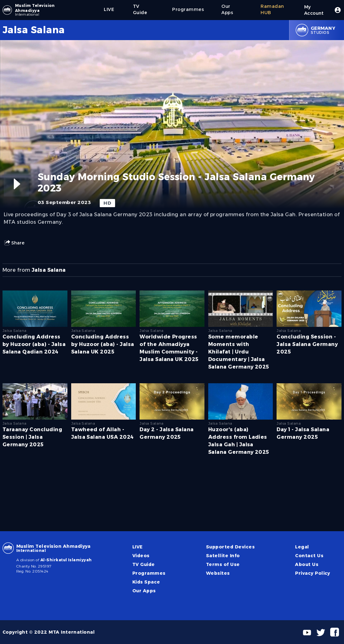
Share (14, 243)
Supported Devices (230, 547)
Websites (218, 573)
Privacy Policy (313, 573)
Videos (141, 556)
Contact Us (309, 556)
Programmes (149, 573)
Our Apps (144, 591)
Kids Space (146, 582)
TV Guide (144, 564)
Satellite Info (223, 556)
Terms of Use (223, 564)
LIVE (138, 547)
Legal (302, 547)
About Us (307, 564)
